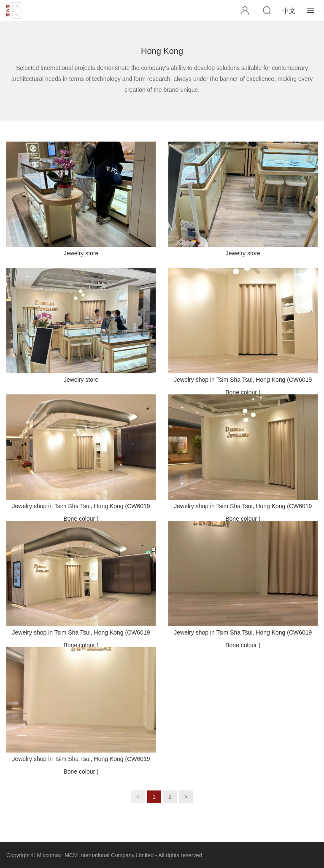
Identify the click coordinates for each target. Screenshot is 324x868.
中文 (289, 11)
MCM (15, 11)
